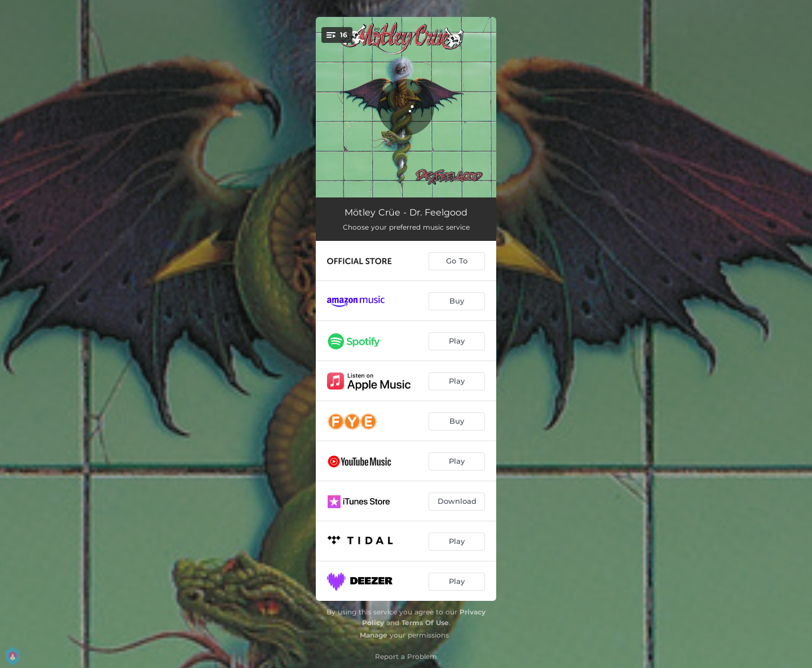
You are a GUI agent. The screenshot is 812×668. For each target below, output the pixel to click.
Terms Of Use (425, 623)
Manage (374, 635)
